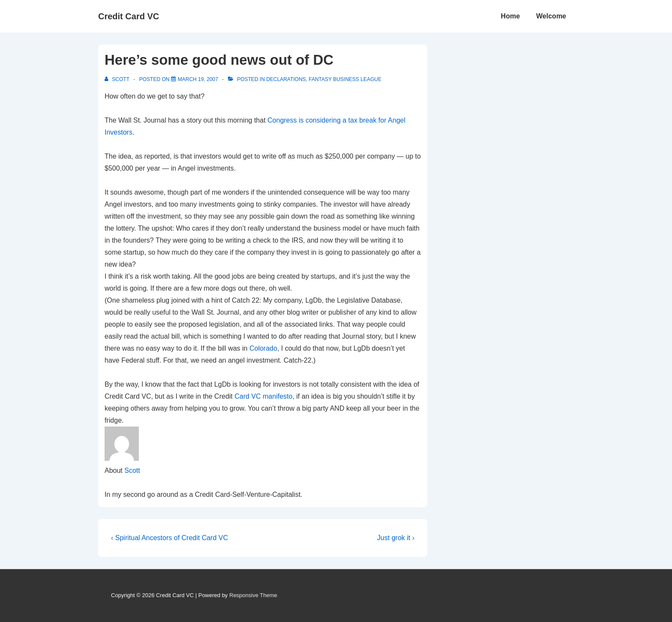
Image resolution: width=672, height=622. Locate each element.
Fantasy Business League (345, 79)
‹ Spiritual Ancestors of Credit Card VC (169, 538)
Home (510, 16)
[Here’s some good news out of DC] (198, 79)
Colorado (263, 348)
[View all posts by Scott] (118, 79)
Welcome (551, 16)
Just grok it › (396, 538)
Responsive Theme (253, 595)
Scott (132, 470)
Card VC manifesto (263, 396)
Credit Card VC (129, 16)
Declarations (286, 79)
